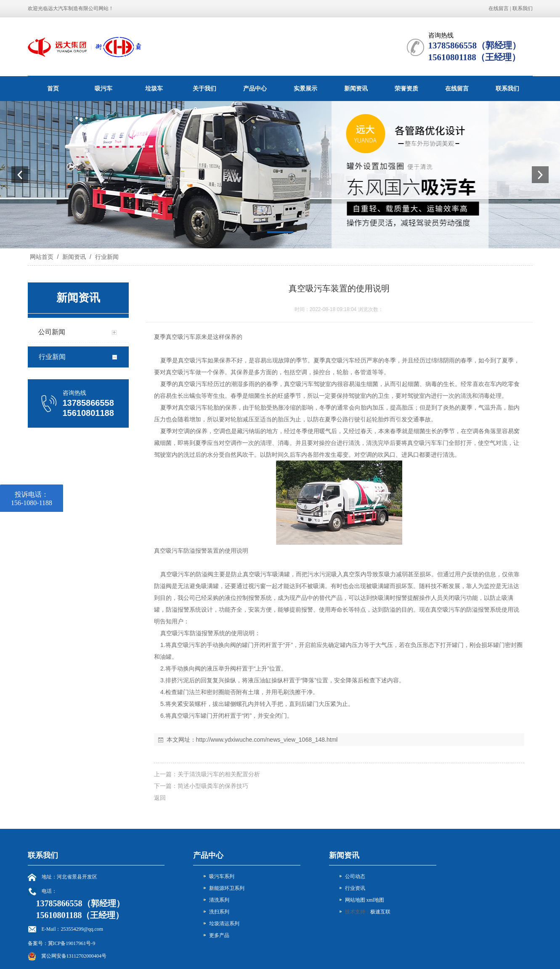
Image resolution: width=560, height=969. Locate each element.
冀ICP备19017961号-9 (72, 943)
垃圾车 (154, 88)
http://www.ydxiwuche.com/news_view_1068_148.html (267, 740)
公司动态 (355, 876)
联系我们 (523, 8)
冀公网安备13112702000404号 (74, 956)
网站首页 (42, 257)
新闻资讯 (356, 88)
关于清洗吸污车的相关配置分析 (219, 774)
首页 (53, 88)
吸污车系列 (222, 876)
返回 (160, 798)
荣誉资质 (406, 88)
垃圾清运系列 (224, 924)
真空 (172, 337)
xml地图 (376, 900)
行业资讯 (355, 888)
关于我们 (204, 88)
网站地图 (355, 900)
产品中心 (255, 88)
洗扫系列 (219, 912)
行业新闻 (106, 257)
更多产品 (219, 935)
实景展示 (305, 88)
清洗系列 (219, 900)
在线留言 (499, 8)
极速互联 (380, 912)
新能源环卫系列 (227, 888)
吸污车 (104, 88)
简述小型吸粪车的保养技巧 (213, 786)
